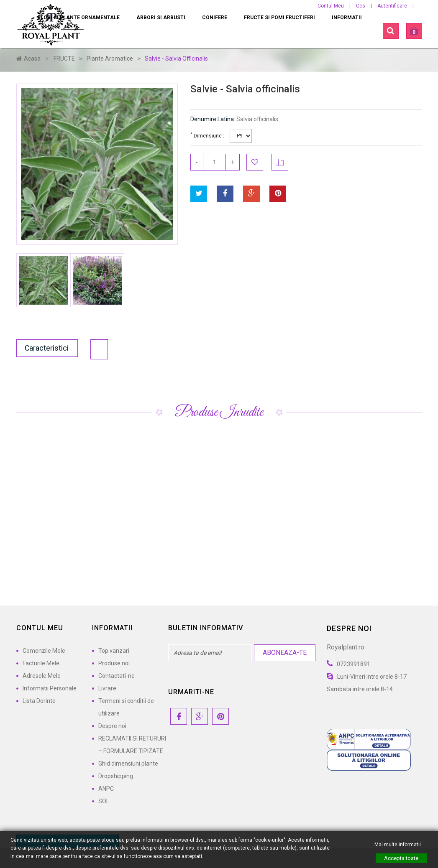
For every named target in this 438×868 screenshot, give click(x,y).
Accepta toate (401, 858)
